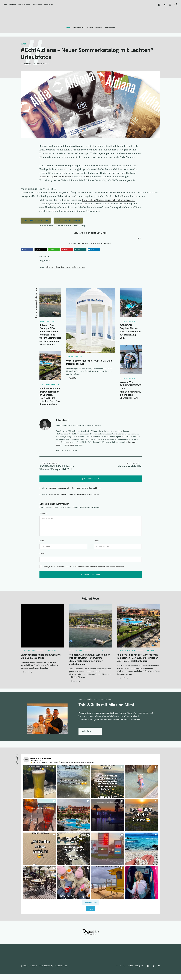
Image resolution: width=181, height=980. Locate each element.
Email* (96, 553)
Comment (43, 526)
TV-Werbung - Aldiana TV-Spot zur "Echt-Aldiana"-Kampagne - (73, 507)
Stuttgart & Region (94, 40)
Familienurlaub (79, 40)
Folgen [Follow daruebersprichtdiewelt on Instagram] (90, 921)
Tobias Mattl (26, 76)
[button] (27, 262)
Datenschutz (37, 5)
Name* (42, 553)
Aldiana (49, 280)
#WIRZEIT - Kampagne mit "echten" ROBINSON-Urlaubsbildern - (74, 501)
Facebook (132, 455)
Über (5, 5)
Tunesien (44, 189)
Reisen (68, 40)
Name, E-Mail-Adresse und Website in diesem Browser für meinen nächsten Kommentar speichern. (84, 579)
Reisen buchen (24, 5)
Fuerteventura (66, 189)
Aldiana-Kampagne (62, 280)
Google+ (59, 457)
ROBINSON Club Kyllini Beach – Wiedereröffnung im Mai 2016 (57, 480)
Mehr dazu (86, 743)
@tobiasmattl (66, 455)
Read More (73, 390)
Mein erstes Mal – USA (130, 479)
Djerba (54, 189)
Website (73, 463)
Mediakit (13, 5)
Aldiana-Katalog (78, 280)
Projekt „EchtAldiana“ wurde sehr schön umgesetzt (108, 212)
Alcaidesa (84, 189)
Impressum (48, 5)
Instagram (70, 457)
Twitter (130, 978)
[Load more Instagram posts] (90, 915)
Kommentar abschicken (91, 587)
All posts (61, 463)
